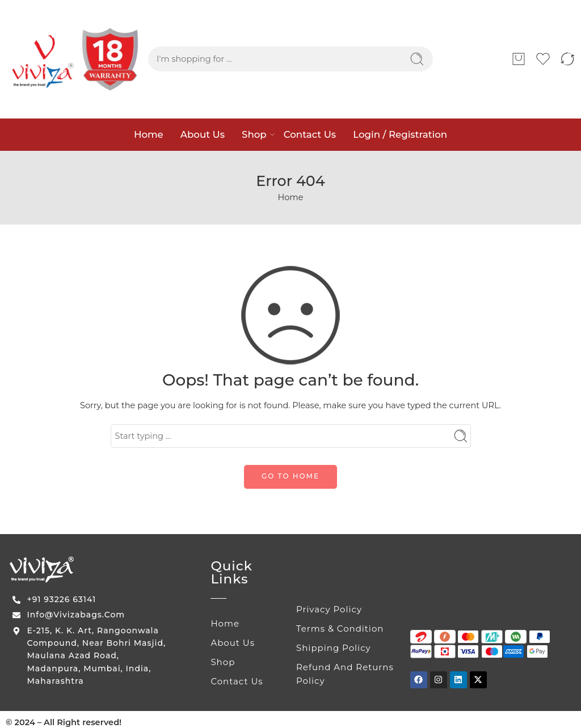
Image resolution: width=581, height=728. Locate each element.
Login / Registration (400, 134)
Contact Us (310, 134)
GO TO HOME (290, 476)
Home (149, 134)
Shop (254, 134)
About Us (203, 134)
